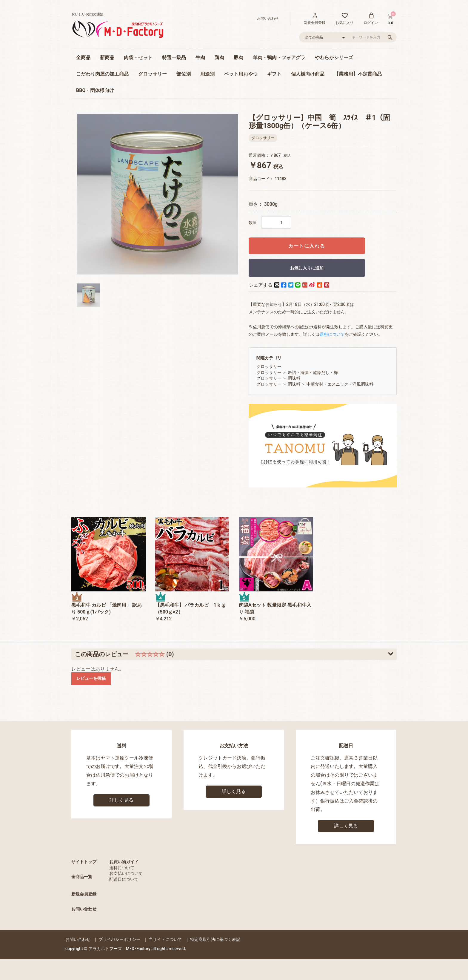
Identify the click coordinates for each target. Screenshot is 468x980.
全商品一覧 (82, 877)
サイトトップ (84, 862)
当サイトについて (165, 939)
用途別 (207, 74)
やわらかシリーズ (334, 57)
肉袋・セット (138, 57)
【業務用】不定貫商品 (358, 74)
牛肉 (200, 57)
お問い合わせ (84, 909)
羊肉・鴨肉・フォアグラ (279, 57)
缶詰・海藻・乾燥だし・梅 (313, 372)
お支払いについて (126, 873)
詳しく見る (121, 800)
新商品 (107, 57)
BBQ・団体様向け (95, 90)
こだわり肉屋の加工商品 (102, 74)
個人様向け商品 (308, 74)
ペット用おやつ (241, 74)
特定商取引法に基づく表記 (215, 939)
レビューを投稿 (91, 678)
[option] (158, 194)
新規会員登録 (84, 894)
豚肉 (238, 57)
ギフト (274, 74)
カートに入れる (307, 246)
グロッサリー (153, 74)
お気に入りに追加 (307, 268)
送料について (122, 868)
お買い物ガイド (124, 862)
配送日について (124, 879)
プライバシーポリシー (119, 939)
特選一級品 (174, 57)
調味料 (294, 378)
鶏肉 (219, 57)
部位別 (184, 74)
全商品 (83, 57)
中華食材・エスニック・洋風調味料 (340, 384)
